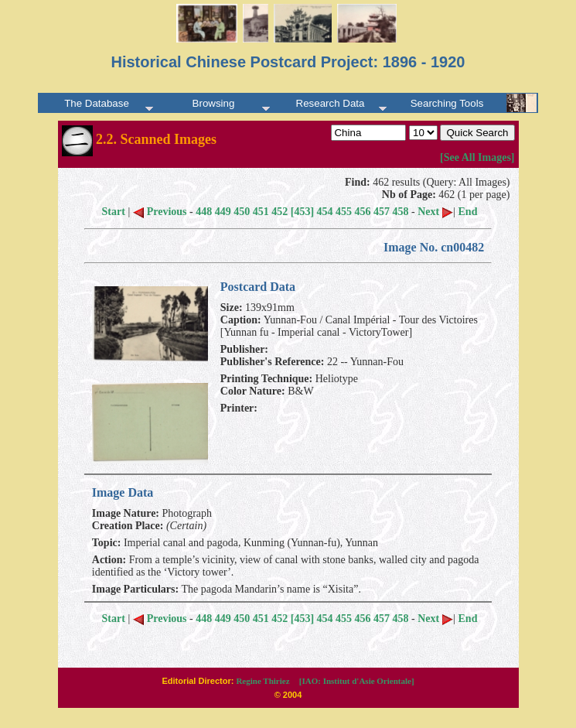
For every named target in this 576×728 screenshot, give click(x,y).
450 (242, 212)
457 (382, 212)
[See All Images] (477, 157)
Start (114, 212)
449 (223, 212)
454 (325, 212)
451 (261, 212)
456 (363, 212)
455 (344, 212)
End (468, 212)
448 (204, 212)
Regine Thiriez (262, 681)
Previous (160, 212)
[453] (302, 212)
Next (435, 212)
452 (279, 212)
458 (401, 212)
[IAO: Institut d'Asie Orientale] (357, 681)
